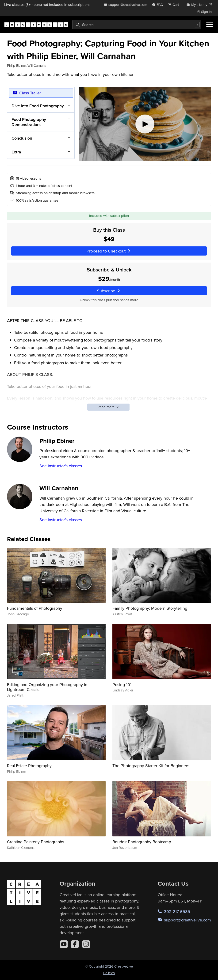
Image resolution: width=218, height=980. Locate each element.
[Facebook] (75, 944)
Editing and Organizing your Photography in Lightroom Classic (47, 687)
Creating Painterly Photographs (36, 842)
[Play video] (145, 124)
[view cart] (175, 5)
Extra (16, 152)
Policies (109, 973)
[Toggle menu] (210, 25)
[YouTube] (64, 944)
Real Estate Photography (29, 766)
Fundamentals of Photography (35, 608)
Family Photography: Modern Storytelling (150, 608)
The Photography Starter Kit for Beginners (151, 766)
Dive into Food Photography (38, 106)
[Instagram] (86, 944)
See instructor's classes (61, 466)
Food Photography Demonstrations (29, 122)
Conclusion (22, 138)
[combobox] (137, 25)
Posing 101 (122, 685)
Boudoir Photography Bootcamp (142, 842)
